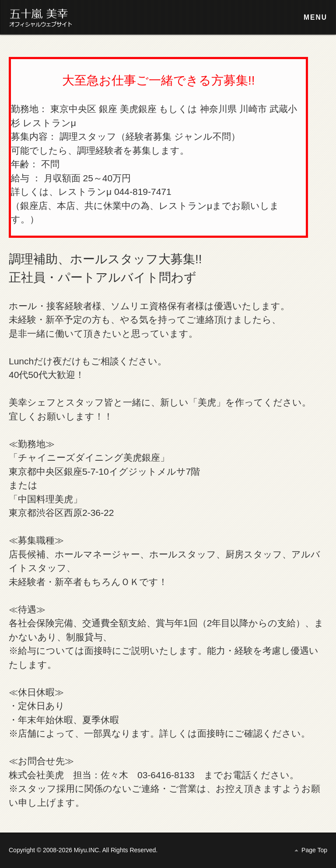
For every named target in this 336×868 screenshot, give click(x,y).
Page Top (314, 850)
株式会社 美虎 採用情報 (44, 18)
